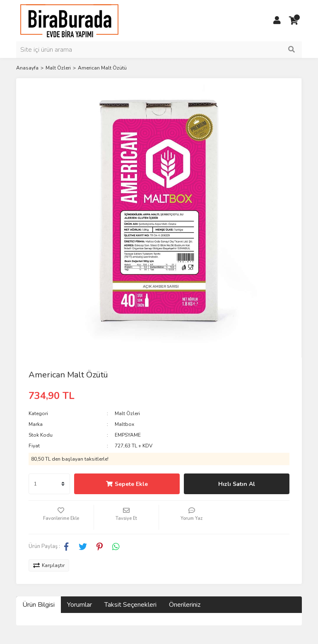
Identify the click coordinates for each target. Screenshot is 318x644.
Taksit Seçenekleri (130, 605)
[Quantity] (49, 484)
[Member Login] (277, 21)
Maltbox (124, 424)
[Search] (159, 50)
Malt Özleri (127, 413)
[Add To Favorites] (61, 517)
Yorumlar (79, 605)
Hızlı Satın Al (237, 484)
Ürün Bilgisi (39, 605)
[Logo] (69, 20)
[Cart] (294, 21)
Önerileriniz (185, 605)
